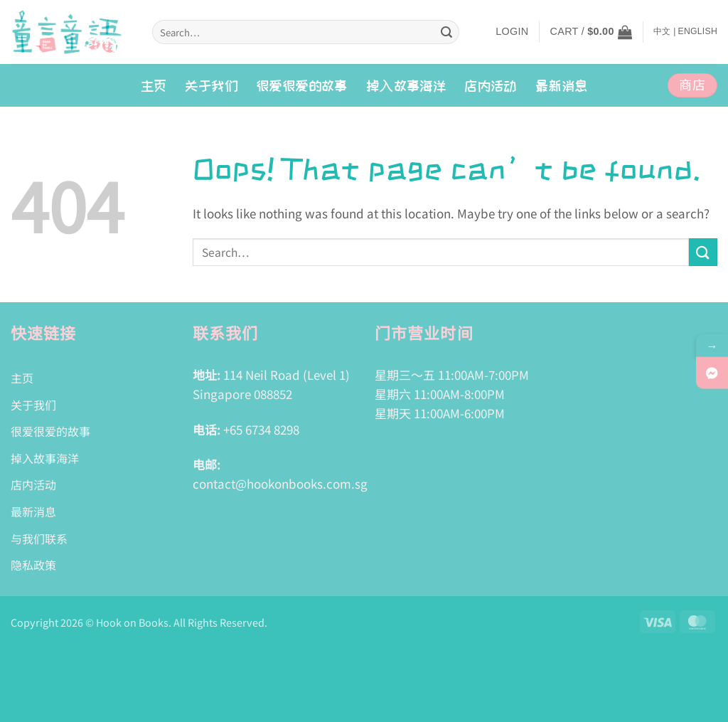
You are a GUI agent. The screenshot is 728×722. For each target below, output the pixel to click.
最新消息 (562, 85)
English (698, 31)
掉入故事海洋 (45, 458)
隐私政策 (33, 565)
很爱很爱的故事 (302, 85)
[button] (512, 32)
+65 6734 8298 (261, 429)
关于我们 (211, 85)
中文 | (665, 31)
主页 (154, 85)
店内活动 (491, 85)
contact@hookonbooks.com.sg (280, 483)
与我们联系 (39, 538)
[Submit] (446, 32)
